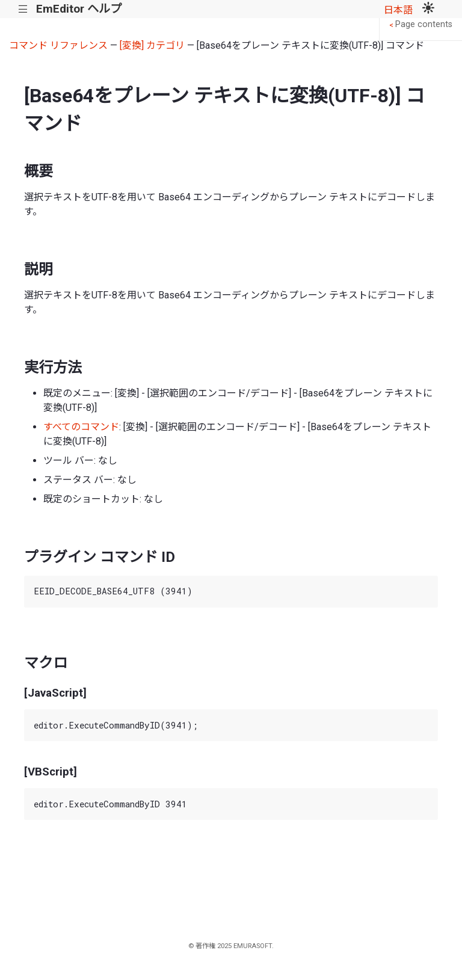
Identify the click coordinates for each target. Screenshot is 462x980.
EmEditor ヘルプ (79, 9)
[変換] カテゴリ (152, 45)
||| (23, 9)
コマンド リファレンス (58, 45)
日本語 (398, 10)
